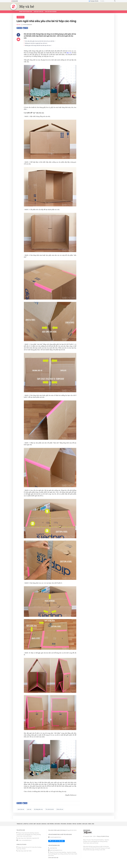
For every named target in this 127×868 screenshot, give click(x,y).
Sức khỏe (57, 824)
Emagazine (15, 1)
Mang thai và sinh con (26, 12)
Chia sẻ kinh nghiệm (51, 12)
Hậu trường (50, 824)
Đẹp (35, 824)
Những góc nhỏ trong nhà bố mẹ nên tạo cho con (38, 45)
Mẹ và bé (27, 7)
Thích (25, 28)
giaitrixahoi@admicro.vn (56, 850)
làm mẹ (29, 809)
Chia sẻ (20, 28)
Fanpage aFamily (94, 1)
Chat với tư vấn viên (57, 841)
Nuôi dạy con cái (39, 12)
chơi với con (21, 17)
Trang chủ (20, 824)
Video (90, 824)
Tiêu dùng (63, 824)
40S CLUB (85, 824)
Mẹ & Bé (39, 824)
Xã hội (31, 824)
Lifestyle (26, 824)
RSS (93, 824)
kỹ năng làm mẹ (38, 809)
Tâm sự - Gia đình (77, 824)
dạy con (69, 53)
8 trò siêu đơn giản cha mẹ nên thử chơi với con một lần (40, 41)
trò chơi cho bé (50, 809)
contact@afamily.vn (27, 840)
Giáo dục (44, 824)
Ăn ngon (69, 824)
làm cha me (21, 809)
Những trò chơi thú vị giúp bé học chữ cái (36, 43)
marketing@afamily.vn (56, 837)
